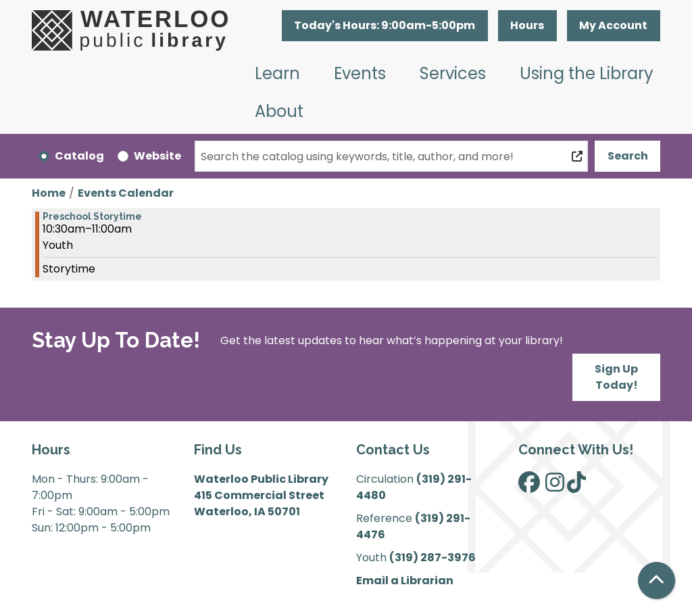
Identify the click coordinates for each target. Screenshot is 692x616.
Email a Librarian (405, 581)
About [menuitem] (279, 111)
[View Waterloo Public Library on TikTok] (576, 487)
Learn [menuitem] (277, 73)
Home (49, 193)
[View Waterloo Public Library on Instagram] (555, 487)
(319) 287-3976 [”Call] (432, 558)
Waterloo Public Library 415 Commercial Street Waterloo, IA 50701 (261, 495)
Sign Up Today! (616, 377)
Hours (527, 25)
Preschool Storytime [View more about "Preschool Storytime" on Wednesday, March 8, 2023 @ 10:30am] (92, 216)
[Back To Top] (657, 581)
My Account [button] (613, 25)
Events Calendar (126, 193)
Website (157, 156)
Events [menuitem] (360, 73)
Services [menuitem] (453, 73)
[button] (385, 26)
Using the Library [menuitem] (587, 73)
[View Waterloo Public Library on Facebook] (529, 487)
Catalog (79, 156)
